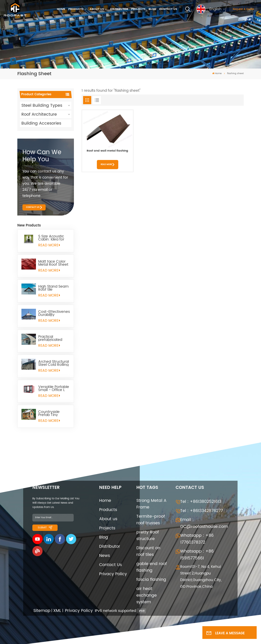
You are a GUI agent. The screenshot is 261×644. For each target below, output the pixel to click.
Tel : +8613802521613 (201, 502)
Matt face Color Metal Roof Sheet (53, 263)
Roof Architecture (39, 114)
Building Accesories (41, 123)
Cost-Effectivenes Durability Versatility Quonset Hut (54, 313)
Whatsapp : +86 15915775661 (197, 555)
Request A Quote (243, 9)
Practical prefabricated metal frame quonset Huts (50, 338)
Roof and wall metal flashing (107, 151)
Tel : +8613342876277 (202, 511)
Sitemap (42, 611)
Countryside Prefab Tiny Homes (49, 413)
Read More (106, 164)
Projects (138, 9)
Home (61, 9)
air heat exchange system (147, 595)
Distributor (119, 9)
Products (76, 9)
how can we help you (42, 156)
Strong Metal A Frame (151, 504)
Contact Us (168, 9)
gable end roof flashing (152, 567)
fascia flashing (151, 580)
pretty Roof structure (148, 535)
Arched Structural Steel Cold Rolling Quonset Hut (54, 363)
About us (97, 9)
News (105, 556)
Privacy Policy (113, 574)
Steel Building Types (42, 105)
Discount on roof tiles (148, 551)
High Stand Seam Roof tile (53, 288)
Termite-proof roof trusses (151, 520)
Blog (152, 9)
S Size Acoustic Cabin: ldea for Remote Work (51, 238)
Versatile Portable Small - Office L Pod (54, 388)
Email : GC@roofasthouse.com (204, 523)
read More (49, 245)
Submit (45, 528)
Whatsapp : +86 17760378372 (197, 539)
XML (57, 611)
